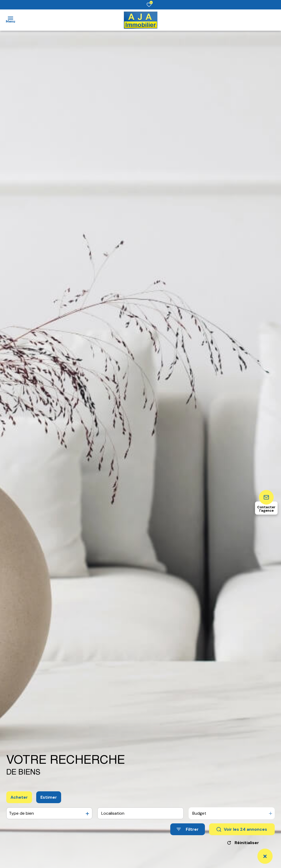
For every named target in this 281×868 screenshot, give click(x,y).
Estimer (49, 797)
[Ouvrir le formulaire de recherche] (188, 829)
